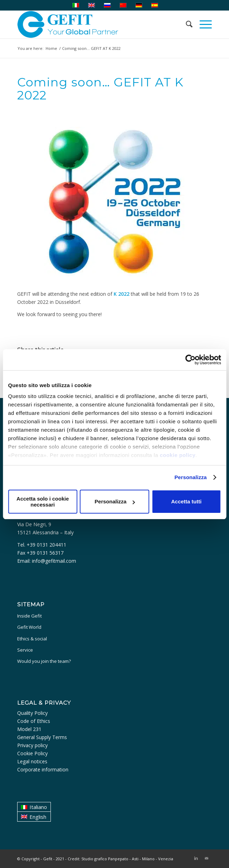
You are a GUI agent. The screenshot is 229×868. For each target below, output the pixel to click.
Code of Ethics (34, 721)
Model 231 (29, 729)
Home (51, 48)
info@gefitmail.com (54, 561)
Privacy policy (32, 745)
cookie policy (178, 455)
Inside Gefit (29, 616)
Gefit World (29, 627)
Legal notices (32, 761)
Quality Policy (32, 713)
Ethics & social (32, 639)
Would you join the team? (44, 661)
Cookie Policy (32, 753)
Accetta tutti (186, 501)
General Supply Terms (42, 737)
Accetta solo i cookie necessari (43, 502)
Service (25, 650)
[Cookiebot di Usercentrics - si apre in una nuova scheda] (190, 360)
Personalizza (190, 477)
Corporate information (43, 769)
